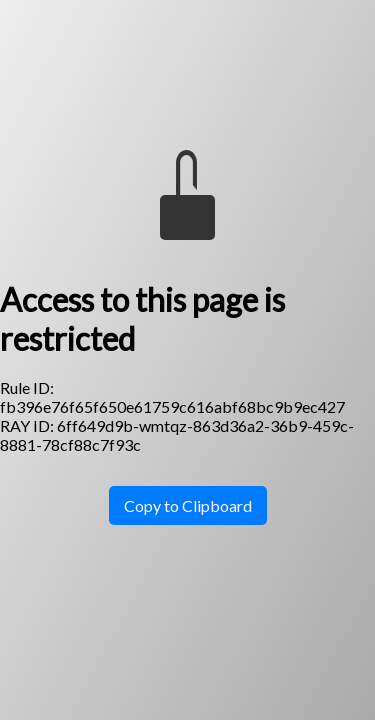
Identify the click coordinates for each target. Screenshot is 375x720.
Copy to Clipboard (188, 505)
